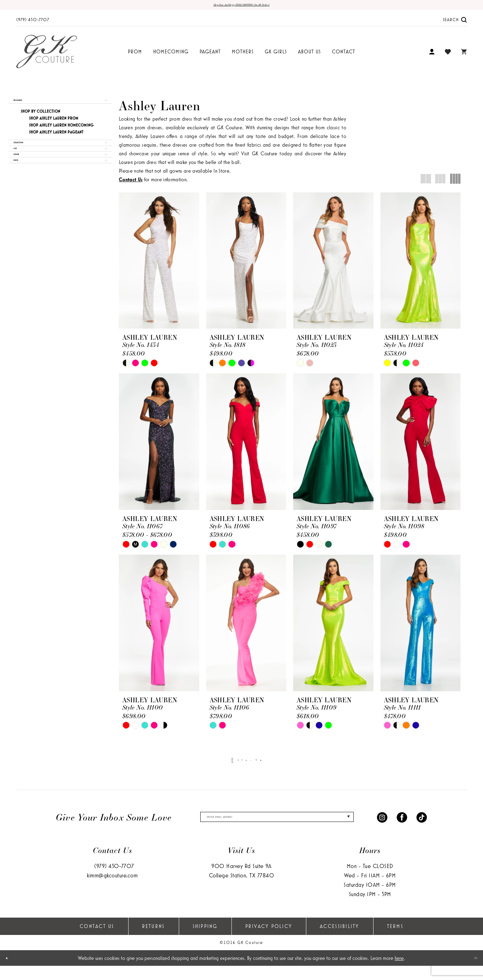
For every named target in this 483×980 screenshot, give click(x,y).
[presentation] (159, 264)
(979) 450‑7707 (114, 880)
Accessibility (339, 940)
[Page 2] (230, 763)
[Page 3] (238, 763)
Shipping (205, 940)
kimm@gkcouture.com (112, 889)
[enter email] (277, 826)
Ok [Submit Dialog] (471, 972)
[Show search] (455, 23)
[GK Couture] (47, 55)
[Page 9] (264, 763)
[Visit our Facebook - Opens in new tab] (402, 826)
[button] (432, 55)
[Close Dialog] (11, 972)
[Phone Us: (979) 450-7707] (33, 23)
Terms (395, 940)
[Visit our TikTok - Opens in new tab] (422, 826)
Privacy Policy (269, 940)
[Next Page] (273, 763)
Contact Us (97, 940)
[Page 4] (246, 763)
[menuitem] (33, 23)
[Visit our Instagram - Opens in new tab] (382, 826)
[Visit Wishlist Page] (448, 55)
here (399, 972)
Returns (153, 940)
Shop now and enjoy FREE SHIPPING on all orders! (241, 7)
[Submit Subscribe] (343, 826)
